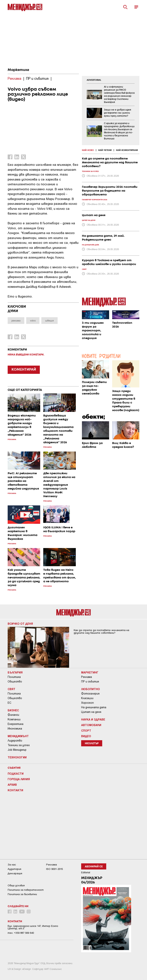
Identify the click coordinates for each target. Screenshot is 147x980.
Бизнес (13, 710)
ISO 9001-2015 (54, 869)
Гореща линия (19, 779)
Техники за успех (19, 745)
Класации (87, 698)
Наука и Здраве (93, 719)
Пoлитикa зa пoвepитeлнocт (26, 890)
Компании (14, 719)
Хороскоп (87, 703)
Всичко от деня (20, 624)
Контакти (15, 790)
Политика (14, 677)
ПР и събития (90, 682)
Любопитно (91, 689)
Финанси (13, 715)
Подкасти (16, 773)
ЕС (9, 703)
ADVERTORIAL (94, 80)
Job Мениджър (17, 750)
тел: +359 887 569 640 (21, 933)
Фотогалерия (90, 694)
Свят (11, 689)
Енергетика (16, 724)
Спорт (86, 730)
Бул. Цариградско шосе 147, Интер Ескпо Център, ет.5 (33, 927)
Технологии (17, 757)
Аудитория (14, 869)
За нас (12, 865)
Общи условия (16, 885)
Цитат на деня (91, 712)
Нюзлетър (92, 744)
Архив (12, 785)
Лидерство (15, 741)
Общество (15, 682)
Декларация (15, 873)
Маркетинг (18, 70)
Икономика (15, 729)
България (15, 672)
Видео (86, 736)
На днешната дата (94, 707)
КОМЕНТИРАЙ (24, 370)
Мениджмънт (18, 736)
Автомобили (91, 725)
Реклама (87, 677)
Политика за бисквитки (22, 894)
